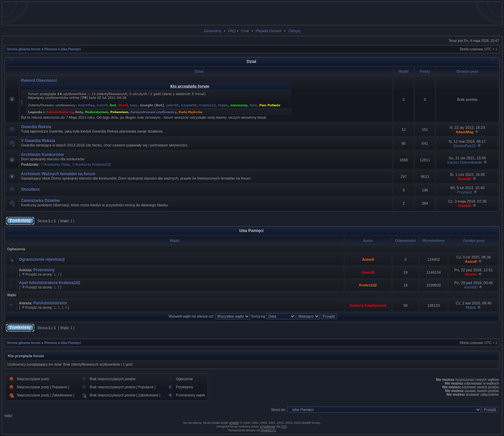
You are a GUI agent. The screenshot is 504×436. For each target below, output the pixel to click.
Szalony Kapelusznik (368, 305)
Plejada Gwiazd (268, 31)
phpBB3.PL (269, 430)
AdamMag (465, 132)
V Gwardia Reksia (38, 141)
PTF (284, 427)
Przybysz (465, 192)
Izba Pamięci (71, 49)
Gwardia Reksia (36, 127)
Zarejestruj (212, 31)
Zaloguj (294, 31)
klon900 (471, 287)
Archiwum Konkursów (42, 155)
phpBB (234, 423)
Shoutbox (30, 189)
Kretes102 (368, 285)
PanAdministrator (50, 303)
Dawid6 (465, 179)
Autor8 (368, 259)
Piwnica (51, 49)
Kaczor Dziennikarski (465, 162)
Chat (245, 31)
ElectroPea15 (464, 146)
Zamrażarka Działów (40, 201)
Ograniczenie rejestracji (42, 259)
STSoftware (268, 427)
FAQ (232, 31)
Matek (471, 307)
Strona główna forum (24, 49)
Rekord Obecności (39, 81)
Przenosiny (44, 270)
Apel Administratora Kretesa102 (50, 283)
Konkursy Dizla (57, 164)
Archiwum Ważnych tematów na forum (58, 174)
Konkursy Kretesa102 (93, 164)
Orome (471, 274)
